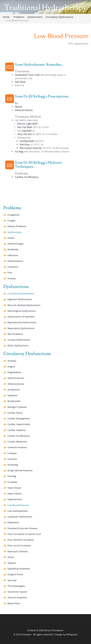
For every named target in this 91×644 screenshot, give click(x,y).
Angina (11, 366)
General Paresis (24, 110)
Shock (11, 557)
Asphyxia (12, 395)
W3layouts (72, 634)
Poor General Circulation (21, 540)
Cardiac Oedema (16, 430)
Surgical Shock (15, 574)
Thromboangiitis (16, 586)
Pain (10, 272)
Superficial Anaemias (19, 569)
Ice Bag (19, 151)
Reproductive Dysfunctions (22, 322)
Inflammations (15, 261)
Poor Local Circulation (19, 545)
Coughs (12, 221)
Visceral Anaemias (17, 597)
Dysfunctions (35, 17)
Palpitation (13, 522)
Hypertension (15, 499)
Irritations (13, 267)
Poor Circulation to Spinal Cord (24, 534)
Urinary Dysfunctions (19, 340)
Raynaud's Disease (18, 551)
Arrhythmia (14, 390)
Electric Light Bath (27, 124)
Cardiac (15, 413)
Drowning (13, 465)
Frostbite (12, 482)
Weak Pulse (14, 603)
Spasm (17, 592)
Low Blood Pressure (18, 505)
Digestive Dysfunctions (20, 299)
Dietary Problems (17, 226)
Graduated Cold (27, 75)
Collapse (12, 453)
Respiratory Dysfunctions (21, 328)
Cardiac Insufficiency (26, 177)
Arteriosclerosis (16, 378)
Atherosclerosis (16, 384)
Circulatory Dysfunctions (59, 17)
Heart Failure (14, 494)
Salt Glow (20, 82)
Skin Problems (15, 334)
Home (6, 17)
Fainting (12, 476)
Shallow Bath (27, 141)
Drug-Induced (20, 470)
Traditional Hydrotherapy (45, 8)
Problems (19, 17)
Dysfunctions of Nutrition (21, 317)
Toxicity (12, 278)
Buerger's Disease (17, 407)
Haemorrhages (16, 244)
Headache (13, 249)
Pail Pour (25, 144)
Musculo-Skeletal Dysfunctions (24, 305)
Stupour (12, 563)
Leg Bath (27, 131)
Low (18, 511)
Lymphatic (20, 517)
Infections (13, 255)
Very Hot (24, 134)
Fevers (11, 238)
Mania (18, 107)
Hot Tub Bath (25, 127)
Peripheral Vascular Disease (22, 528)
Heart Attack (14, 488)
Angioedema (14, 372)
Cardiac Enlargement (19, 418)
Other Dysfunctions (18, 345)
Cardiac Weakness (17, 442)
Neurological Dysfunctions (22, 311)
